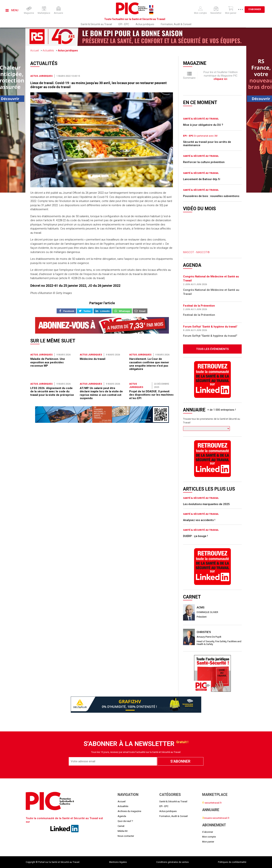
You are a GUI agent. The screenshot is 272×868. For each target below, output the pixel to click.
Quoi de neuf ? (125, 821)
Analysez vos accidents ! (199, 520)
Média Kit (123, 831)
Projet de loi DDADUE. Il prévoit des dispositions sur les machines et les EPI (151, 395)
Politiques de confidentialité (232, 862)
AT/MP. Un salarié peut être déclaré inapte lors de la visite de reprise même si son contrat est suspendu (101, 393)
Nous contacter (126, 836)
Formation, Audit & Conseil (176, 24)
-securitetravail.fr (212, 803)
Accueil (35, 50)
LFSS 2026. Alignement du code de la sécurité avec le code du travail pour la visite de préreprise (52, 391)
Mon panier (208, 842)
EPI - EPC (124, 24)
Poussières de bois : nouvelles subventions (211, 196)
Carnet (121, 826)
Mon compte (209, 837)
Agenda (122, 816)
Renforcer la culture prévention (204, 162)
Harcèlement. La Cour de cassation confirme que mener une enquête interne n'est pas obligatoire (149, 364)
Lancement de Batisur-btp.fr (202, 179)
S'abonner (255, 9)
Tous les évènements (212, 349)
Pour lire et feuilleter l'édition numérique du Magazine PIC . (221, 76)
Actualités (48, 50)
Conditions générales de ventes (172, 862)
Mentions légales (118, 862)
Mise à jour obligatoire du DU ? (203, 125)
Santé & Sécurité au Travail (96, 24)
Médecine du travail (93, 359)
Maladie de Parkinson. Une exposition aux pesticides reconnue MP (48, 362)
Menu (12, 10)
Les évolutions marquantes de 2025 (206, 504)
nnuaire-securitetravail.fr (216, 818)
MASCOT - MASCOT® (196, 252)
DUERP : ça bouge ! (195, 536)
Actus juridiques (145, 24)
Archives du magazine (129, 811)
